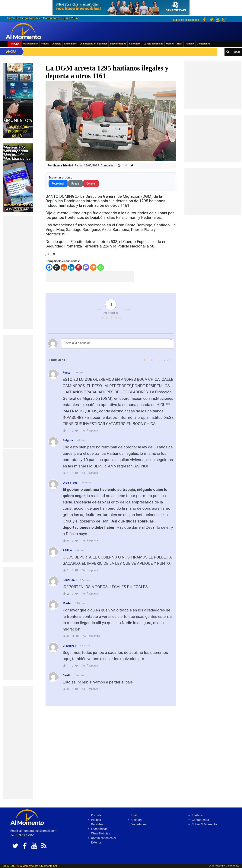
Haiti (180, 44)
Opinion (170, 44)
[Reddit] (64, 267)
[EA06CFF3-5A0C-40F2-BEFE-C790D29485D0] (18, 100)
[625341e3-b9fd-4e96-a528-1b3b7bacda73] (121, 6)
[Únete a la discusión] (117, 343)
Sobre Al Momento (204, 824)
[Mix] (93, 267)
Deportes (56, 44)
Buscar (235, 52)
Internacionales (118, 44)
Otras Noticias (31, 44)
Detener (91, 184)
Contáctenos (203, 44)
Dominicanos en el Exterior (93, 44)
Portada (96, 815)
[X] (57, 267)
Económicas (70, 44)
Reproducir (58, 184)
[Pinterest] (79, 267)
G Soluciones (233, 866)
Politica (45, 44)
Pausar (75, 184)
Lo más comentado (153, 44)
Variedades (135, 44)
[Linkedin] (71, 267)
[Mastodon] (86, 267)
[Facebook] (49, 267)
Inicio (15, 44)
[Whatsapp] (101, 267)
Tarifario (189, 44)
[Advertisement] (18, 272)
